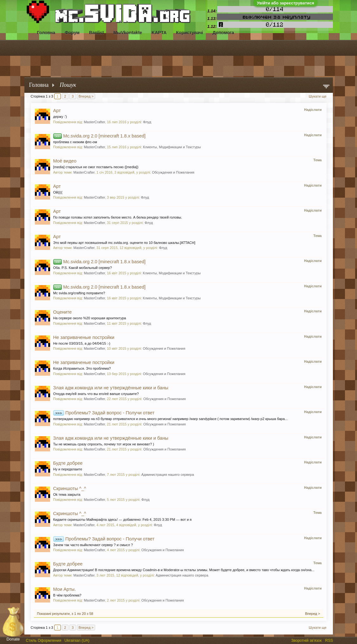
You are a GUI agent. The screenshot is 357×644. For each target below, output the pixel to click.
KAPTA (159, 33)
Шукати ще (318, 96)
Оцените (63, 312)
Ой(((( (58, 192)
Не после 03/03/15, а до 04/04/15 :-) (82, 343)
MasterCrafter (94, 122)
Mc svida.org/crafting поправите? (79, 293)
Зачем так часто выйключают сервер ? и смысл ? (93, 545)
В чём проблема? (67, 595)
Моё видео (65, 161)
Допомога (223, 33)
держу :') (60, 117)
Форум (72, 33)
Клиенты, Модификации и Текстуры (172, 147)
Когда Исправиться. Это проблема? (82, 368)
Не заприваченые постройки (84, 337)
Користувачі (189, 33)
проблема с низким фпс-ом (75, 142)
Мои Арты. (65, 589)
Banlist (97, 33)
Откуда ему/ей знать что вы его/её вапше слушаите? (96, 394)
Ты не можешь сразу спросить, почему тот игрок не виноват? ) (104, 444)
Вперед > (86, 96)
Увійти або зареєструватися (286, 3)
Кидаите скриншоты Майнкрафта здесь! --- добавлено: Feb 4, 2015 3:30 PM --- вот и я (123, 520)
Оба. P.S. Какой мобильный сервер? (83, 268)
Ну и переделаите (68, 469)
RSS (330, 640)
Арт (57, 111)
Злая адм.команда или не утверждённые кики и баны (111, 388)
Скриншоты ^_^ (70, 488)
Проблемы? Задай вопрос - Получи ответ (104, 413)
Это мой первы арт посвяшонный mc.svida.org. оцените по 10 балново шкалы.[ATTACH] (124, 243)
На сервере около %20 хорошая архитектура (90, 318)
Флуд (147, 122)
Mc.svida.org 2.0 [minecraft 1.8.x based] (100, 136)
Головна (46, 33)
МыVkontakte (128, 33)
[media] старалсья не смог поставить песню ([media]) (96, 167)
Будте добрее (68, 463)
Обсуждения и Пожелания (173, 172)
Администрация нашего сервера (168, 475)
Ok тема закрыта (67, 494)
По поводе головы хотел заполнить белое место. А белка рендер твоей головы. (118, 217)
